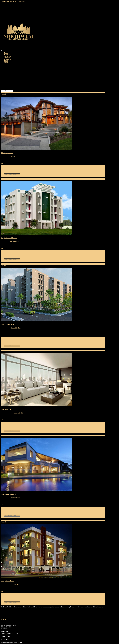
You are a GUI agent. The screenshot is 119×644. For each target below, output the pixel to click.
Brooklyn (14, 584)
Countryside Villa (6, 409)
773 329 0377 (21, 1)
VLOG (6, 61)
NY (18, 584)
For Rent (3, 93)
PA (19, 498)
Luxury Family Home (7, 581)
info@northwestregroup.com (9, 1)
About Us (7, 58)
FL (16, 156)
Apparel (7, 62)
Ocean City (14, 241)
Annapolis (17, 413)
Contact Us (7, 59)
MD (18, 241)
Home (6, 53)
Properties (7, 54)
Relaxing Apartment (7, 153)
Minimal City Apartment (8, 494)
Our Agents (8, 56)
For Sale (3, 179)
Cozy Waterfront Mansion (9, 238)
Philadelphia (15, 498)
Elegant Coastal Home (8, 324)
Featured (3, 94)
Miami (13, 156)
